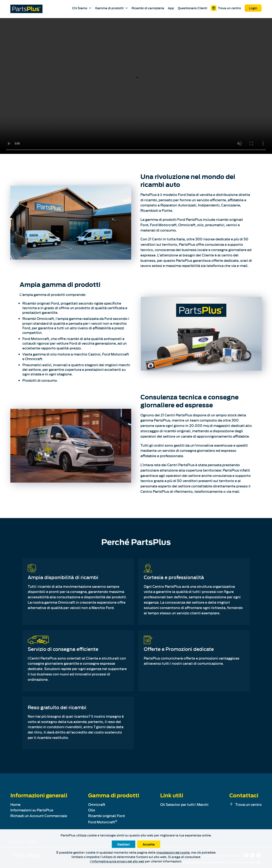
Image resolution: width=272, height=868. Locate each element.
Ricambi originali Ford (106, 816)
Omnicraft (97, 804)
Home (15, 804)
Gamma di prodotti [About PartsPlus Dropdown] (112, 8)
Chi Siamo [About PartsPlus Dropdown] (82, 8)
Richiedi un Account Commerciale (39, 816)
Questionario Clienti (192, 8)
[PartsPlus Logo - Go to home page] (26, 9)
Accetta (149, 844)
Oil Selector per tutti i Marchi (184, 804)
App (171, 8)
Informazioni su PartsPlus (32, 810)
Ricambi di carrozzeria (148, 8)
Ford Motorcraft (103, 822)
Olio (92, 810)
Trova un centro (226, 8)
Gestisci (124, 844)
